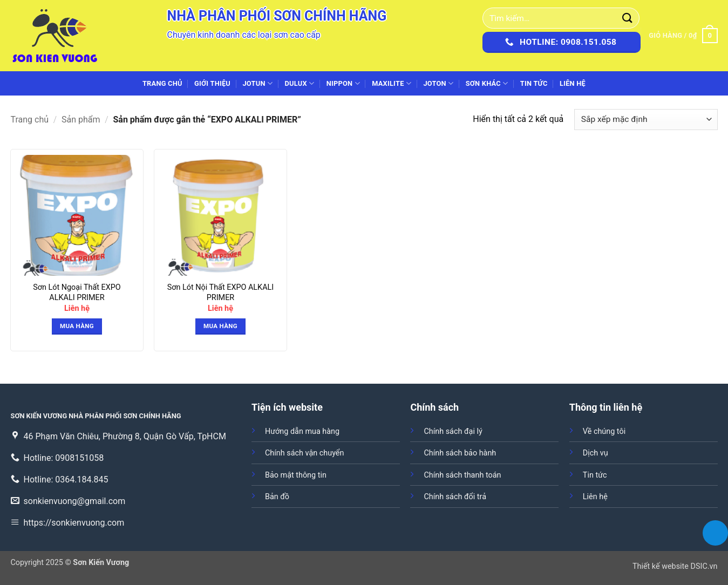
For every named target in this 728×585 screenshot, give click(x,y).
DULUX (300, 83)
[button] (683, 36)
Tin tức (534, 83)
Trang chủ (162, 83)
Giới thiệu (212, 83)
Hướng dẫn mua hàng (302, 431)
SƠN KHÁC (487, 83)
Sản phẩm (81, 120)
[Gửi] (628, 18)
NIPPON (343, 83)
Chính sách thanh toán (462, 475)
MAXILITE (392, 83)
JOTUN (257, 83)
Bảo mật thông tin (296, 475)
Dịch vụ (596, 453)
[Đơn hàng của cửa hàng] (646, 120)
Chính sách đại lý (453, 431)
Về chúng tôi (604, 431)
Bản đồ (277, 497)
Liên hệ (573, 83)
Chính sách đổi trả (455, 497)
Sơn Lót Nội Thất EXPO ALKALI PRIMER (220, 292)
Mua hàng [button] (77, 326)
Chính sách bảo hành (460, 453)
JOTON (438, 83)
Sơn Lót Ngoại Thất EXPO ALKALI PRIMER (77, 292)
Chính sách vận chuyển (304, 453)
